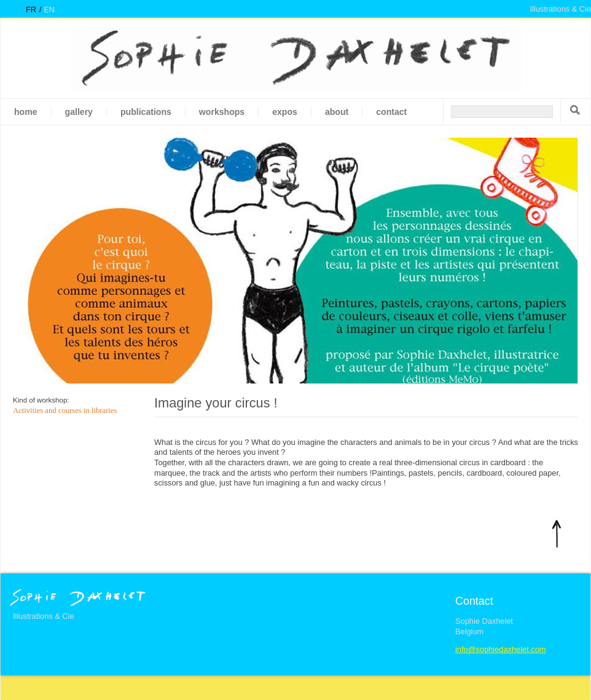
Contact (391, 112)
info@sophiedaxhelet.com (500, 649)
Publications (146, 112)
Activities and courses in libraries (65, 411)
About (337, 112)
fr (31, 10)
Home (26, 112)
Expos (285, 112)
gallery (79, 112)
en (49, 10)
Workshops (222, 112)
